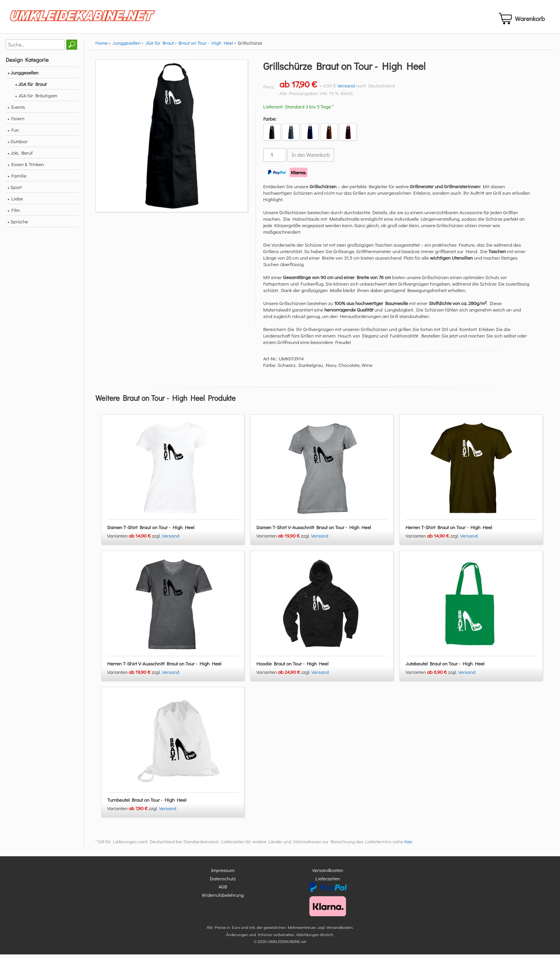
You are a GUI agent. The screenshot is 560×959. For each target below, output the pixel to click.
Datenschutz (223, 883)
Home (101, 47)
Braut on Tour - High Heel (206, 47)
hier (408, 846)
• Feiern (16, 123)
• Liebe (15, 203)
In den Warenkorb (311, 160)
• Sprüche (18, 226)
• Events (16, 111)
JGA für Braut (160, 47)
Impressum (223, 875)
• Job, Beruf (20, 157)
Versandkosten (328, 875)
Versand (346, 90)
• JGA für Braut (31, 88)
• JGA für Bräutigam (36, 100)
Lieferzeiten (328, 883)
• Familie (17, 180)
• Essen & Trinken (26, 169)
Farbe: (270, 123)
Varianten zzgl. (135, 540)
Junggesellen (127, 47)
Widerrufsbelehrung (223, 899)
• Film (14, 214)
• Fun (13, 134)
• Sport (15, 191)
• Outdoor (18, 146)
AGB (223, 891)
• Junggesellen (23, 77)
